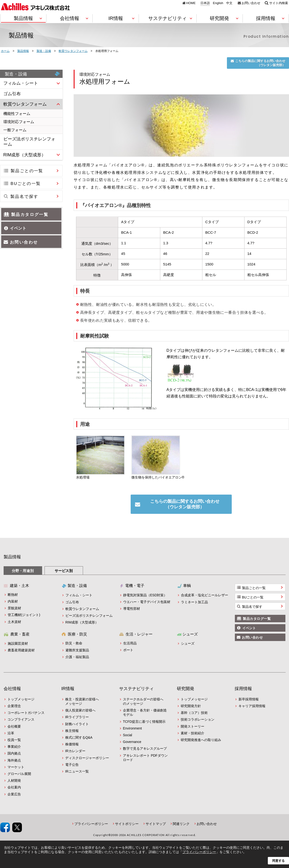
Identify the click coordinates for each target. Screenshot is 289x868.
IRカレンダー (75, 751)
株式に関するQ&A (79, 737)
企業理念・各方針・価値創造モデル (145, 712)
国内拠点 (14, 753)
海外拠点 (14, 760)
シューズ (188, 643)
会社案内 (14, 787)
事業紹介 (14, 747)
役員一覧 (14, 740)
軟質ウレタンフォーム (82, 609)
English (218, 3)
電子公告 (72, 765)
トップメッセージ (21, 699)
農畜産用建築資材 (21, 650)
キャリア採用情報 (252, 706)
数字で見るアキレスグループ (145, 748)
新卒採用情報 (249, 699)
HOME (191, 3)
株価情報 (72, 744)
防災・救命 (74, 643)
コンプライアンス (21, 719)
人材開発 (14, 780)
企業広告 (14, 794)
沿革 (11, 733)
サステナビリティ (136, 689)
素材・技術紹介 (193, 733)
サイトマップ (156, 824)
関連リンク (181, 824)
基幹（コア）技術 (194, 713)
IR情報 (68, 689)
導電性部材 (132, 609)
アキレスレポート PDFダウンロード (145, 758)
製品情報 (12, 557)
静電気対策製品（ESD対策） (145, 595)
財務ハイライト (77, 724)
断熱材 (13, 595)
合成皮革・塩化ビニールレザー (205, 595)
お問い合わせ (251, 3)
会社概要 (14, 726)
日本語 (205, 3)
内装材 (13, 601)
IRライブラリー (77, 717)
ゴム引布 (72, 602)
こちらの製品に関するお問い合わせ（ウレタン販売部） (260, 63)
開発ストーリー (193, 726)
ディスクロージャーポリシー (87, 758)
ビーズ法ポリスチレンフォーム (89, 616)
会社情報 (12, 689)
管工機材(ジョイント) (24, 615)
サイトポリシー (127, 824)
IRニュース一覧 (77, 771)
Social (128, 735)
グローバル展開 (19, 774)
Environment (132, 728)
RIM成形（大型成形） (82, 622)
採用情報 (243, 689)
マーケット (16, 767)
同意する (278, 861)
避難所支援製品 (77, 650)
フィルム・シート (79, 595)
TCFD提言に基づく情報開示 (144, 722)
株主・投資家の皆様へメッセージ (82, 701)
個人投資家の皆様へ (80, 710)
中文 (229, 3)
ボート (128, 650)
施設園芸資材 (18, 643)
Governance (132, 742)
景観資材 (14, 608)
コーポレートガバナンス (26, 713)
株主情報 (72, 731)
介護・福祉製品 (77, 657)
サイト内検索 (279, 3)
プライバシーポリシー (91, 824)
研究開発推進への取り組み (201, 740)
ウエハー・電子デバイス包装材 (147, 602)
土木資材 (14, 622)
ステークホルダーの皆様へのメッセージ (143, 701)
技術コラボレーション (198, 719)
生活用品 (130, 643)
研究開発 (186, 689)
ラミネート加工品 (194, 602)
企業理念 (14, 706)
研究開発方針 (191, 706)
